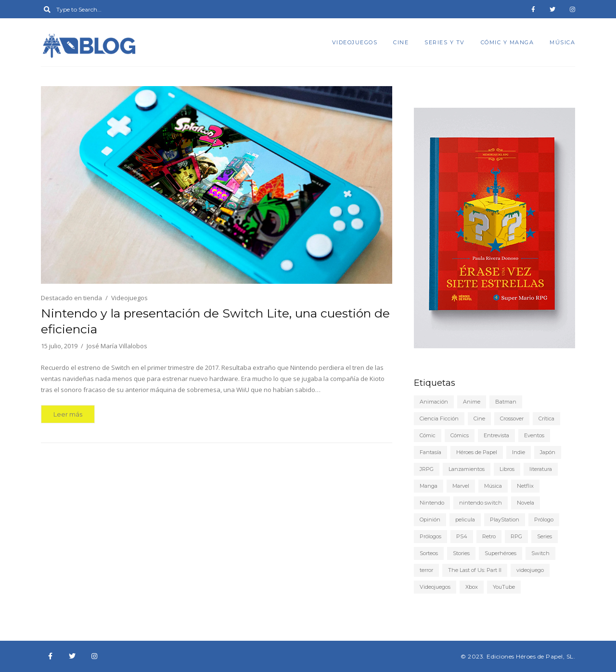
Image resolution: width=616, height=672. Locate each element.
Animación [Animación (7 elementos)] (434, 402)
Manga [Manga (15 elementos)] (429, 486)
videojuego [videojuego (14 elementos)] (530, 570)
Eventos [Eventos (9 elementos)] (534, 435)
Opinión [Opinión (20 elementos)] (430, 520)
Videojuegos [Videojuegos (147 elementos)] (435, 587)
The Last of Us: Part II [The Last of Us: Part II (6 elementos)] (475, 570)
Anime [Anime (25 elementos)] (472, 402)
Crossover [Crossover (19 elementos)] (512, 418)
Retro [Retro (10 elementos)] (489, 536)
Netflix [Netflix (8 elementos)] (525, 486)
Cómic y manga (507, 42)
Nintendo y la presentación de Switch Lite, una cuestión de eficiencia (215, 321)
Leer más (68, 414)
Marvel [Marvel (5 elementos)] (461, 486)
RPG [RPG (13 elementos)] (516, 536)
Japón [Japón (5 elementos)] (548, 452)
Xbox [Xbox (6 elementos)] (472, 587)
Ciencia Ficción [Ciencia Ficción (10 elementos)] (439, 418)
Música (562, 42)
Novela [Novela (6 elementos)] (526, 503)
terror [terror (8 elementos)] (426, 570)
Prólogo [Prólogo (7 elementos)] (544, 520)
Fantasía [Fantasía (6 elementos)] (430, 452)
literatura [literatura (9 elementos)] (541, 469)
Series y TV (445, 42)
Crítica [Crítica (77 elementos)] (546, 418)
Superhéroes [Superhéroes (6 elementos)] (500, 553)
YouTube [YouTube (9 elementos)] (504, 587)
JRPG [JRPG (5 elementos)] (427, 469)
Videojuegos (355, 42)
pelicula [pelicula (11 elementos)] (465, 520)
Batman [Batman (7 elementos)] (506, 402)
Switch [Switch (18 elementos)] (540, 553)
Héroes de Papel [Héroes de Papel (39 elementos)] (477, 452)
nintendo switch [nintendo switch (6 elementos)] (481, 503)
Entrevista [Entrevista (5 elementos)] (496, 435)
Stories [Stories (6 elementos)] (461, 553)
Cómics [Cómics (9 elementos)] (460, 435)
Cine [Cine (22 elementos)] (479, 418)
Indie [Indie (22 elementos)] (519, 452)
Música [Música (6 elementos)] (493, 486)
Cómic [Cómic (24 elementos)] (428, 435)
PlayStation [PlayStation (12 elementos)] (505, 520)
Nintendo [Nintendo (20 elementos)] (432, 503)
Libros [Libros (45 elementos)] (507, 469)
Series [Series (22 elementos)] (545, 536)
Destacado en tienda (71, 298)
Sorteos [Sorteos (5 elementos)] (429, 553)
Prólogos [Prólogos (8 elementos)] (430, 536)
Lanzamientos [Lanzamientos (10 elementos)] (467, 469)
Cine (401, 42)
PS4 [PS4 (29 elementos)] (462, 536)
